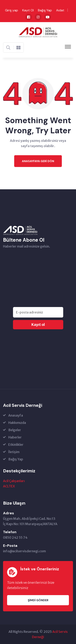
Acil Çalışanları (14, 481)
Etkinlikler (16, 445)
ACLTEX (9, 486)
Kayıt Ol (28, 10)
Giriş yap (12, 10)
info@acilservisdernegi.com (24, 551)
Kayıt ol (38, 325)
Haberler (15, 437)
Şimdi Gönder (38, 600)
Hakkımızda (17, 423)
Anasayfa (16, 415)
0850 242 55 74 (15, 537)
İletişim (14, 452)
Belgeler (15, 430)
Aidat (60, 10)
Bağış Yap (45, 10)
